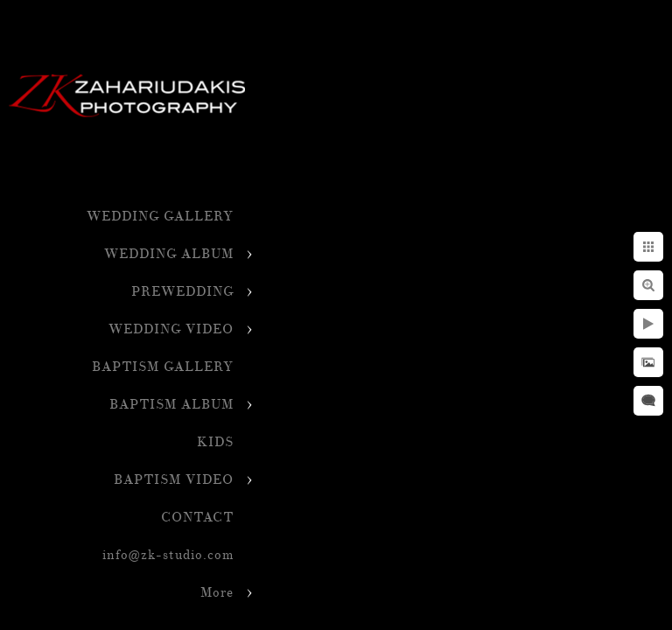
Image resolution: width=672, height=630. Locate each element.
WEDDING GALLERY (160, 217)
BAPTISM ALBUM (171, 405)
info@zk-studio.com (168, 555)
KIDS (215, 442)
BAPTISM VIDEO (174, 480)
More (217, 593)
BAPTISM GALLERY (163, 367)
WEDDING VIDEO (171, 329)
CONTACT (197, 518)
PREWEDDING (182, 292)
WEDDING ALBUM (169, 254)
